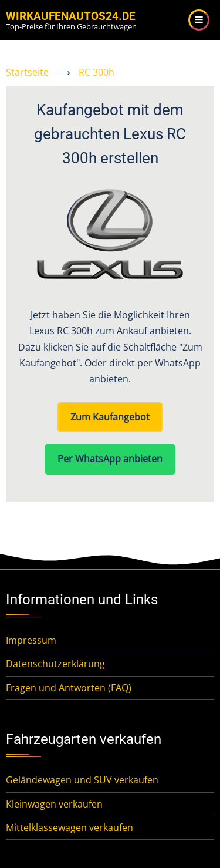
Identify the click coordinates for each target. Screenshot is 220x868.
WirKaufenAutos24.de (71, 16)
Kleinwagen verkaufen (54, 804)
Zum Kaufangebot (110, 417)
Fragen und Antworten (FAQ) (69, 688)
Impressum (31, 640)
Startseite (27, 72)
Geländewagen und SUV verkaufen (82, 780)
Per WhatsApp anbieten (110, 459)
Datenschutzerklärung (55, 664)
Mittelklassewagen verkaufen (70, 827)
